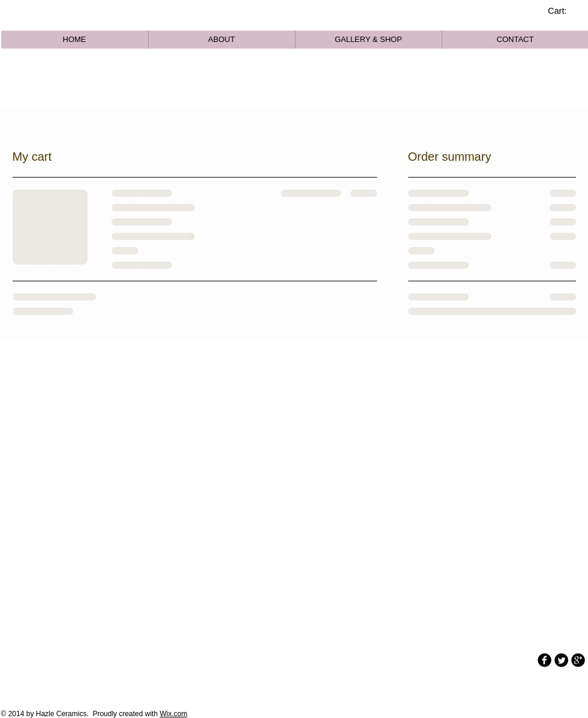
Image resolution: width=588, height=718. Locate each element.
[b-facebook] (545, 660)
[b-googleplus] (578, 660)
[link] (564, 11)
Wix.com (173, 714)
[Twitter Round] (561, 660)
